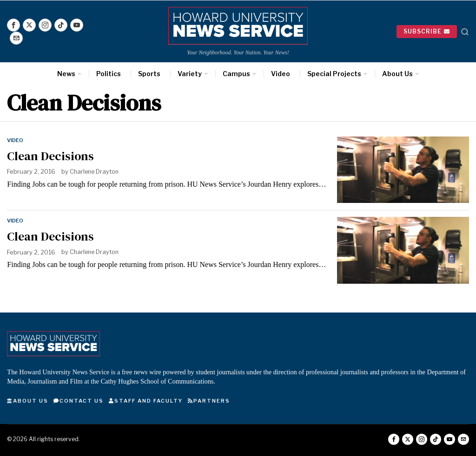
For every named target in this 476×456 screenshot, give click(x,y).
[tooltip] (13, 25)
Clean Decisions (50, 156)
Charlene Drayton (95, 171)
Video (15, 140)
